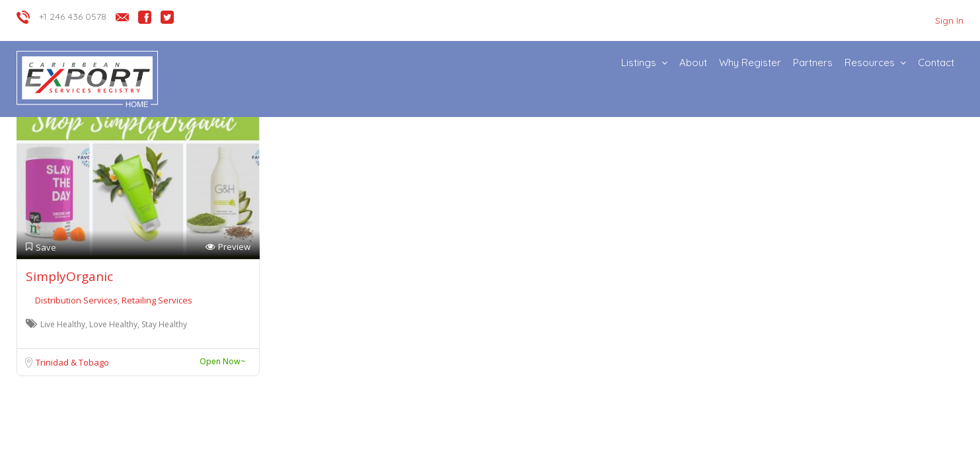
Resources (870, 62)
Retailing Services (157, 300)
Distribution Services (77, 300)
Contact (936, 62)
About (693, 62)
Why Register (750, 62)
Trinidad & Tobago (72, 362)
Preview (228, 247)
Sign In (949, 20)
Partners (813, 62)
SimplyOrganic (69, 276)
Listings (639, 62)
